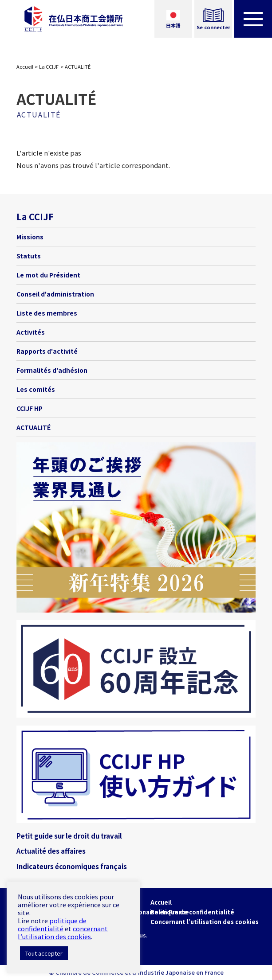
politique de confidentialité (52, 924)
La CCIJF (49, 66)
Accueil (25, 66)
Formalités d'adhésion (52, 370)
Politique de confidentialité (192, 912)
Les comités (36, 389)
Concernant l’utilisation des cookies (205, 922)
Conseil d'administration (55, 294)
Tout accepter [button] (44, 953)
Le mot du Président (48, 275)
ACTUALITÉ (34, 427)
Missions (30, 237)
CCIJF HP (30, 408)
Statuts (29, 256)
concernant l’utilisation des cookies (63, 932)
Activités (31, 332)
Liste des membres (47, 313)
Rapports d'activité (47, 351)
